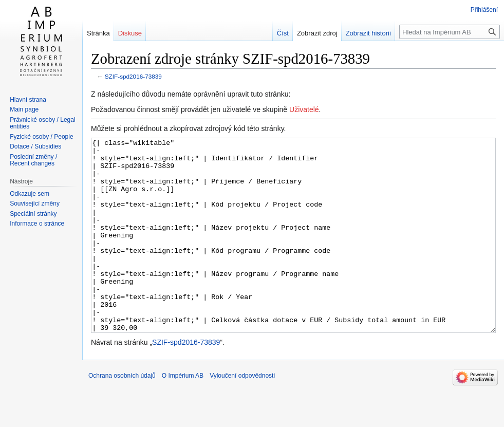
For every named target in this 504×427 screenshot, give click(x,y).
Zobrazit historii (368, 33)
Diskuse (130, 33)
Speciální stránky (33, 214)
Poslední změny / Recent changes (33, 160)
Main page (24, 109)
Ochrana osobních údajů (122, 414)
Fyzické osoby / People (41, 137)
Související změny (35, 203)
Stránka (98, 33)
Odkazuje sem (30, 194)
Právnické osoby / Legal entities (42, 123)
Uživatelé (304, 109)
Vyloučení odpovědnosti (242, 414)
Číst (283, 33)
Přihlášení (484, 10)
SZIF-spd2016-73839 (133, 76)
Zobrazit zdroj (317, 33)
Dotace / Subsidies (35, 146)
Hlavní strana (28, 100)
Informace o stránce (37, 224)
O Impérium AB (183, 414)
